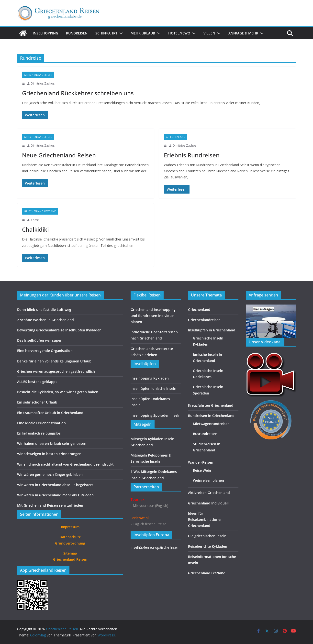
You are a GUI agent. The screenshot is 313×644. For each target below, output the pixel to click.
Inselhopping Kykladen (150, 378)
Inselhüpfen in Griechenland (212, 330)
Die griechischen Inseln (207, 536)
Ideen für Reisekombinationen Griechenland (205, 519)
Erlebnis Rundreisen (192, 155)
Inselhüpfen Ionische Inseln (153, 388)
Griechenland (176, 137)
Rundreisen (77, 33)
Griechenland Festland (40, 211)
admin (35, 220)
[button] (120, 33)
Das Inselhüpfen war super (39, 340)
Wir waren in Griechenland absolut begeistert (55, 485)
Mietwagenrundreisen (211, 424)
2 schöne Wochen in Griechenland (45, 320)
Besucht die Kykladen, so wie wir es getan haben (58, 392)
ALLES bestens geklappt (37, 382)
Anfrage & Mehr (243, 33)
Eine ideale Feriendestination (41, 423)
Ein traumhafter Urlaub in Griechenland (50, 413)
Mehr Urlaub (143, 33)
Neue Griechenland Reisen (59, 155)
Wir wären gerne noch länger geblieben (50, 475)
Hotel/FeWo (179, 33)
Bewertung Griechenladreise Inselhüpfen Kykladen (59, 330)
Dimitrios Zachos (43, 83)
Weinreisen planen (208, 480)
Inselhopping (45, 33)
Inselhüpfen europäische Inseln (155, 547)
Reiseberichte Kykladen (208, 546)
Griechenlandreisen (38, 75)
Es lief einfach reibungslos (39, 433)
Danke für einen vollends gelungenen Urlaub (54, 361)
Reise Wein (202, 470)
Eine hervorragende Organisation (45, 351)
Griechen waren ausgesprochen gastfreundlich (56, 371)
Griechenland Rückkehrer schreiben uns (78, 93)
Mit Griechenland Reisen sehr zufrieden (50, 505)
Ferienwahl (140, 518)
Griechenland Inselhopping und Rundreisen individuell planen (153, 316)
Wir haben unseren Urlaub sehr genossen (52, 443)
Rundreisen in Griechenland (211, 416)
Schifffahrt (106, 33)
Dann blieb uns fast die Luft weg (44, 310)
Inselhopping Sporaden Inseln (156, 415)
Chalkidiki (35, 229)
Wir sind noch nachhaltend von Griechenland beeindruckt (65, 464)
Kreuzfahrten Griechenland (211, 405)
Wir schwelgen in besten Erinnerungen (49, 454)
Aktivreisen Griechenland (209, 493)
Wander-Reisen (201, 462)
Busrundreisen (205, 434)
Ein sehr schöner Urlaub (37, 402)
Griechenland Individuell (208, 503)
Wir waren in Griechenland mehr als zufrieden (55, 495)
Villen (209, 33)
